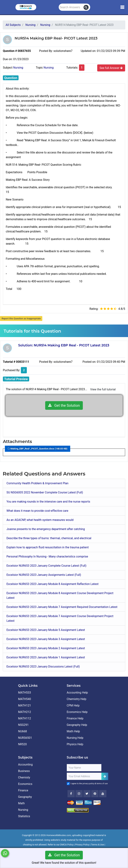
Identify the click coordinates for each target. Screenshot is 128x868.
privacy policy (88, 784)
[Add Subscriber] (105, 776)
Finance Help (75, 718)
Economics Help (77, 712)
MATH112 (25, 718)
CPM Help (73, 705)
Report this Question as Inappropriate (21, 318)
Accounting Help (77, 693)
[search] (86, 7)
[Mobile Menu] (122, 7)
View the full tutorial (103, 389)
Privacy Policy (82, 845)
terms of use (102, 784)
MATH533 (25, 693)
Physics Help (75, 744)
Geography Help (77, 725)
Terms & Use (98, 845)
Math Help (73, 731)
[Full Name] (84, 768)
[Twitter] (87, 794)
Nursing (18, 68)
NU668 (23, 731)
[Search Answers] (71, 7)
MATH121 (25, 705)
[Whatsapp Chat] (5, 853)
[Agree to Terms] (68, 784)
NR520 (23, 744)
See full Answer (111, 68)
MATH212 (25, 712)
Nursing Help (75, 738)
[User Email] (84, 776)
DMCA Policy (67, 845)
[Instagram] (79, 794)
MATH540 (25, 699)
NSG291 (23, 725)
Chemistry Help (77, 699)
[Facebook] (71, 794)
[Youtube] (95, 794)
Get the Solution (64, 405)
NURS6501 (25, 738)
